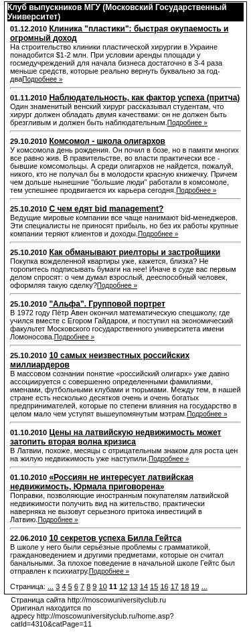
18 (185, 586)
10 (103, 586)
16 (164, 586)
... (51, 586)
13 (133, 586)
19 (195, 586)
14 (144, 586)
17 (175, 586)
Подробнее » (42, 79)
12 (123, 586)
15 (154, 586)
